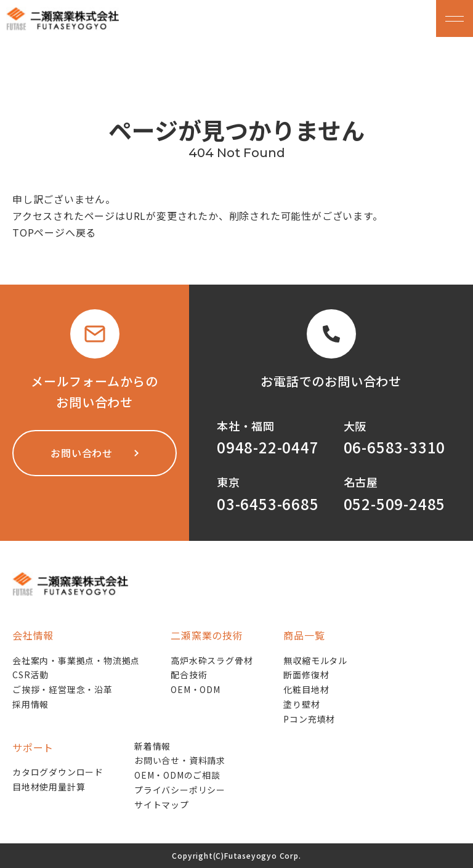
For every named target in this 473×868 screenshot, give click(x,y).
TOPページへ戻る (54, 232)
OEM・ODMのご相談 (177, 775)
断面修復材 (306, 675)
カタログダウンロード (58, 772)
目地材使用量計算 (49, 787)
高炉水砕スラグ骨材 (212, 660)
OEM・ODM (196, 689)
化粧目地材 (306, 689)
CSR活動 (30, 675)
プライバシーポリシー (180, 790)
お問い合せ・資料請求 (180, 760)
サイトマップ (162, 805)
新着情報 (152, 746)
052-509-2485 (395, 504)
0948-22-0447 (268, 447)
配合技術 (189, 675)
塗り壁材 (301, 704)
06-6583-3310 (395, 447)
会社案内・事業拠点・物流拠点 (76, 660)
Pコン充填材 (309, 719)
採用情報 (30, 704)
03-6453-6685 (268, 504)
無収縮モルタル (315, 660)
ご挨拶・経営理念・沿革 (63, 689)
